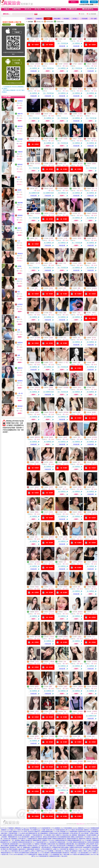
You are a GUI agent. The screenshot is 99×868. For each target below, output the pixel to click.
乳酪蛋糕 (94, 64)
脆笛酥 (94, 412)
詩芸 (50, 263)
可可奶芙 (52, 213)
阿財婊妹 (94, 213)
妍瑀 (65, 288)
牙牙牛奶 (37, 164)
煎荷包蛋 (94, 562)
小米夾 (37, 39)
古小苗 (65, 238)
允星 (65, 562)
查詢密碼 (94, 2)
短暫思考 (20, 343)
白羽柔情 (20, 304)
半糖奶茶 (20, 152)
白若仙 (80, 537)
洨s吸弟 (66, 189)
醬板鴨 (51, 437)
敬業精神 (52, 64)
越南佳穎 (20, 126)
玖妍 (79, 313)
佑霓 (36, 189)
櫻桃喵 (94, 587)
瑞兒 (93, 487)
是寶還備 (66, 462)
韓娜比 (37, 512)
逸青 (19, 355)
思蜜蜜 (51, 387)
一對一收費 (93, 19)
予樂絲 (37, 587)
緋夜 (19, 330)
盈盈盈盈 (20, 215)
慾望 (19, 177)
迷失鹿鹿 (94, 437)
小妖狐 (94, 263)
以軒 (65, 39)
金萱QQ (51, 164)
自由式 (51, 189)
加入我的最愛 (92, 14)
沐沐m (79, 387)
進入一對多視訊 (62, 43)
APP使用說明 (6, 25)
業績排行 (30, 19)
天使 (50, 114)
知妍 (79, 363)
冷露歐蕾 (37, 114)
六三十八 (20, 279)
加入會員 (84, 2)
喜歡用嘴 (20, 203)
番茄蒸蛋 (20, 406)
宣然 (36, 238)
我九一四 (94, 189)
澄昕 (79, 587)
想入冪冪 (37, 338)
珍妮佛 (65, 139)
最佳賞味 (94, 288)
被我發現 (20, 381)
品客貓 (19, 266)
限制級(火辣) (40, 22)
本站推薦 (66, 19)
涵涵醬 (51, 338)
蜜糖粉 (94, 139)
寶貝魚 (80, 238)
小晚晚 (37, 462)
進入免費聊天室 (33, 193)
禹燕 (50, 313)
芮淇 (65, 263)
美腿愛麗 (37, 213)
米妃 (79, 189)
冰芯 (79, 338)
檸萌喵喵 (80, 562)
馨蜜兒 (19, 228)
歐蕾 (79, 412)
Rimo (93, 537)
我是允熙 (52, 412)
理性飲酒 (20, 254)
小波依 (65, 114)
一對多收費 (84, 19)
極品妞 (37, 487)
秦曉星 (65, 437)
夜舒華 (51, 487)
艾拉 (93, 387)
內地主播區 (57, 19)
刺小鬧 (51, 238)
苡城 (65, 512)
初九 (79, 462)
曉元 (19, 292)
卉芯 (79, 213)
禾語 (65, 338)
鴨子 (65, 213)
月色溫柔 (20, 139)
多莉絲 (51, 39)
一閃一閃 (20, 393)
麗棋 (65, 313)
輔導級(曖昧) (50, 22)
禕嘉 (65, 89)
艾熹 (36, 537)
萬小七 (94, 114)
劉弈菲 (37, 612)
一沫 (65, 487)
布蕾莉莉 (94, 39)
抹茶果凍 (20, 101)
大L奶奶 (80, 114)
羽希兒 (94, 313)
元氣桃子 (80, 64)
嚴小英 (94, 238)
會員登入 (74, 2)
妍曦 (93, 363)
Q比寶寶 (37, 562)
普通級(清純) (60, 22)
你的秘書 (66, 387)
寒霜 (65, 164)
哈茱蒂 (80, 487)
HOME (83, 14)
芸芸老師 (37, 363)
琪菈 (79, 437)
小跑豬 (65, 537)
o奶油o (51, 462)
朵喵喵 (80, 512)
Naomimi (37, 313)
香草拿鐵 (66, 412)
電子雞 (94, 338)
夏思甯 (51, 512)
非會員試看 (62, 46)
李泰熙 (65, 587)
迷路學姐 (94, 512)
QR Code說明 (20, 25)
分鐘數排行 (39, 19)
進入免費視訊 (76, 43)
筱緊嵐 (51, 288)
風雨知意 (20, 165)
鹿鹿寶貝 (52, 537)
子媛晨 (94, 89)
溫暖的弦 (20, 368)
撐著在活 (37, 387)
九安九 (51, 363)
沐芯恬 (80, 139)
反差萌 (37, 412)
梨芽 (36, 288)
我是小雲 (52, 89)
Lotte (19, 241)
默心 (19, 317)
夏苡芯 (51, 562)
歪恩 (93, 462)
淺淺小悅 (20, 114)
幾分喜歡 (80, 164)
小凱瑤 (80, 263)
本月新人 (75, 19)
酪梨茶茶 (37, 437)
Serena (51, 587)
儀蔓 (79, 288)
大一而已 (66, 363)
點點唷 (19, 190)
